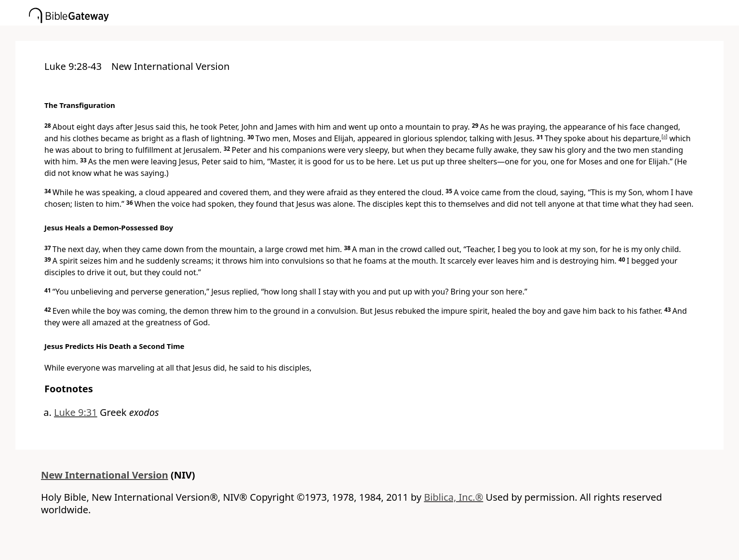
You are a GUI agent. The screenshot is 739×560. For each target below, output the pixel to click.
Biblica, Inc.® (453, 497)
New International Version (105, 475)
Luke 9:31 (76, 412)
